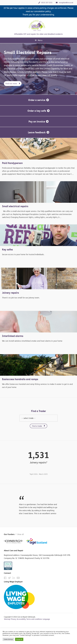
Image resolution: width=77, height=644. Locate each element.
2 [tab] (42, 91)
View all (21, 534)
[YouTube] (18, 578)
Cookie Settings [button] (8, 639)
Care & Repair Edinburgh (38, 26)
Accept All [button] (19, 639)
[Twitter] (10, 578)
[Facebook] (6, 578)
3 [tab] (45, 91)
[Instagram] (14, 578)
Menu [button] (40, 40)
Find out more (11, 84)
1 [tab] (40, 91)
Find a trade (37, 426)
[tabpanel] (38, 69)
